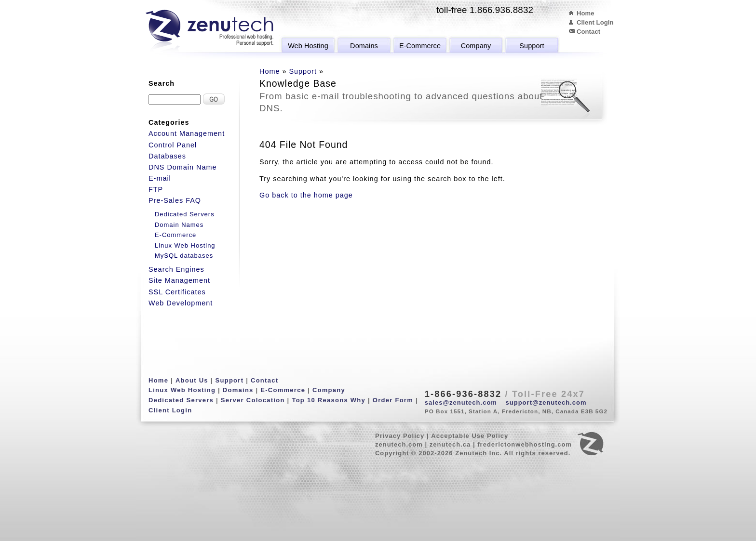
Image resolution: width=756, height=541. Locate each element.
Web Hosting (308, 46)
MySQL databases (184, 256)
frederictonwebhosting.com (525, 444)
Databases (167, 156)
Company (476, 46)
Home (586, 13)
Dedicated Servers (185, 214)
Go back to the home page (306, 195)
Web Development (181, 303)
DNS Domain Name (182, 167)
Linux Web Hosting (185, 245)
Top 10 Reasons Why (329, 400)
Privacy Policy (400, 436)
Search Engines (176, 269)
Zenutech (209, 31)
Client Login (595, 22)
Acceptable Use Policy (470, 436)
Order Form (393, 400)
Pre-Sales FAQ (175, 200)
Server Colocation (253, 400)
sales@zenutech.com (461, 402)
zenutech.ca (450, 444)
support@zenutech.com (546, 402)
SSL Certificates (177, 292)
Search (162, 83)
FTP (156, 189)
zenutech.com (399, 444)
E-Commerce (420, 46)
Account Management (187, 133)
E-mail (160, 178)
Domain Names (179, 225)
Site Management (179, 280)
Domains (364, 46)
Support (532, 46)
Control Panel (173, 145)
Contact (588, 32)
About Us (192, 380)
